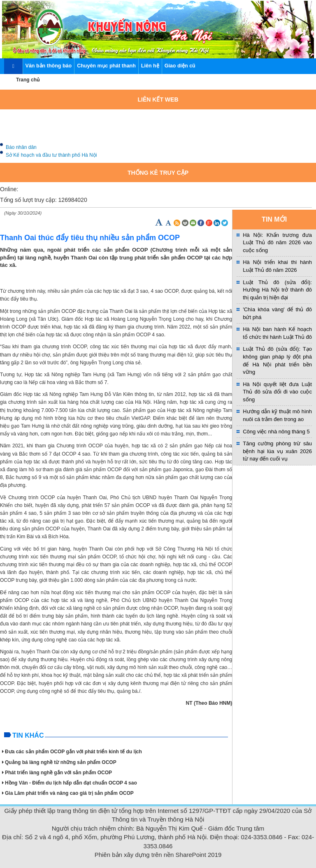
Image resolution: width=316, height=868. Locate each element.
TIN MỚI (274, 219)
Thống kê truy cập (158, 173)
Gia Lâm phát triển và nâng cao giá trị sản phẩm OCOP (68, 793)
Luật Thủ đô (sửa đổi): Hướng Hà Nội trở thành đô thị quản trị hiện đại (277, 290)
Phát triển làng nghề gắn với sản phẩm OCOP (57, 773)
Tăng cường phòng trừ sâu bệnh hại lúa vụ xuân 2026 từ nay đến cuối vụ (277, 451)
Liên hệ (150, 66)
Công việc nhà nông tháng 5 (276, 432)
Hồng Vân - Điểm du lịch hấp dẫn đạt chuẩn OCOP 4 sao (70, 783)
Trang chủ (28, 80)
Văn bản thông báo (49, 66)
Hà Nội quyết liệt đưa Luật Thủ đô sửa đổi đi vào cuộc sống (277, 392)
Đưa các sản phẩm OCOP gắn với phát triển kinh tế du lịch (72, 752)
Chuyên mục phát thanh (106, 66)
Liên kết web (158, 100)
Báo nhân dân (21, 149)
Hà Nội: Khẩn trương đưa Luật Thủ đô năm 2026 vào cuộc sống (277, 243)
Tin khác (28, 735)
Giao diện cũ (180, 66)
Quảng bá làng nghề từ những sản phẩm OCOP (59, 762)
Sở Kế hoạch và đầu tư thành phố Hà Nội (51, 157)
